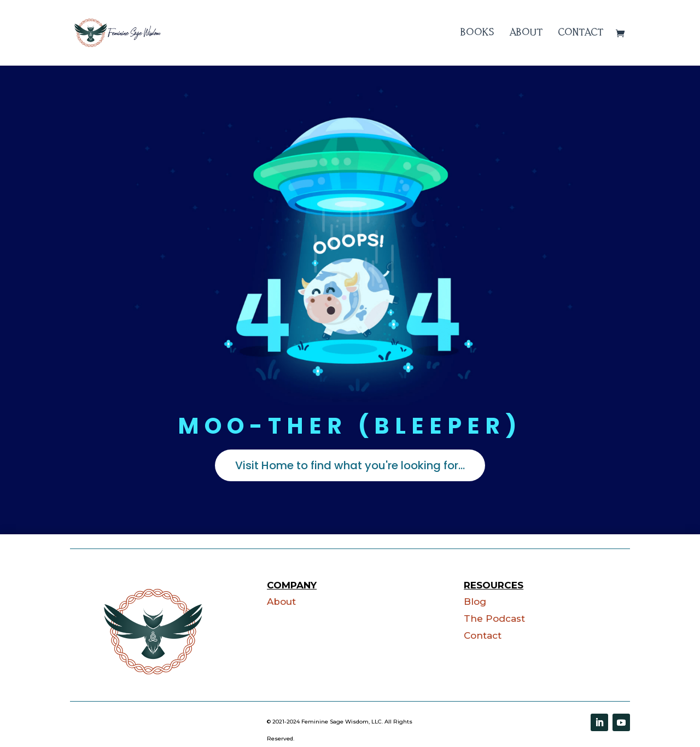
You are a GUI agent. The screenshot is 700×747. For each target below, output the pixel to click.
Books (477, 33)
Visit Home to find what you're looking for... (350, 465)
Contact (581, 33)
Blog (475, 602)
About (526, 33)
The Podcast (494, 618)
